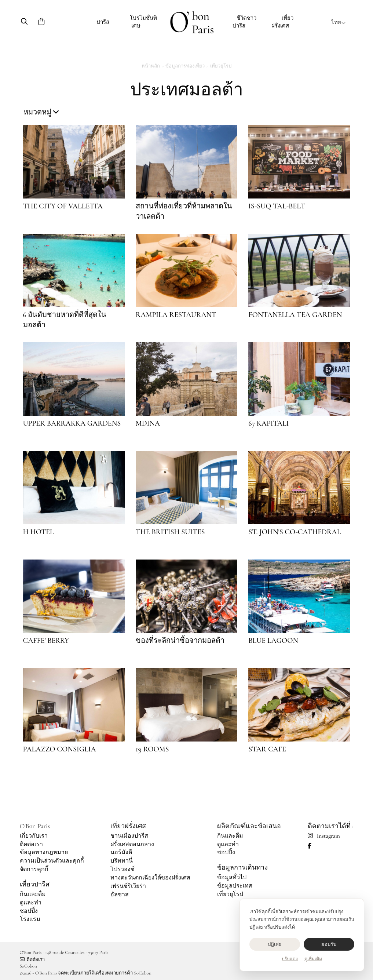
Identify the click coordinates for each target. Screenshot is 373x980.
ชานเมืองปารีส (129, 836)
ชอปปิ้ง (29, 911)
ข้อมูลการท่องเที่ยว (185, 66)
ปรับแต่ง (290, 959)
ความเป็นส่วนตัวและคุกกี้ (52, 861)
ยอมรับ (329, 944)
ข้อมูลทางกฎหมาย (44, 852)
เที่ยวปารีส (35, 884)
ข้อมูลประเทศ (235, 886)
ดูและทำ (31, 903)
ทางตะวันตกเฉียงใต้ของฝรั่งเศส (150, 878)
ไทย (339, 22)
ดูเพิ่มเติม (313, 959)
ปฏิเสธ (275, 944)
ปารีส (103, 22)
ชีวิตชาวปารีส (244, 22)
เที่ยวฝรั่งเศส (282, 22)
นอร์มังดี (121, 852)
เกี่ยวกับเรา (34, 836)
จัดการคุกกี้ (34, 869)
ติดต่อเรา (31, 844)
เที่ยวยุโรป (221, 66)
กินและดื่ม (33, 894)
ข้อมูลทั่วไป (232, 877)
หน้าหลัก (151, 66)
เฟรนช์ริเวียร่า (128, 886)
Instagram (324, 836)
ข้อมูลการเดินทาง (242, 867)
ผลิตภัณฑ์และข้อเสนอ (249, 826)
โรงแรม (30, 919)
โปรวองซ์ (122, 869)
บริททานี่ (122, 861)
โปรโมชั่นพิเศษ (143, 22)
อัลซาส (120, 895)
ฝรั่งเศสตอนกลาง (132, 844)
